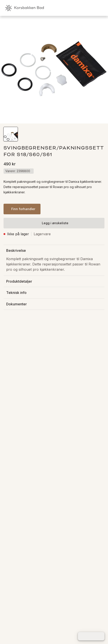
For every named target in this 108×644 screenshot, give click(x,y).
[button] (11, 134)
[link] (81, 8)
